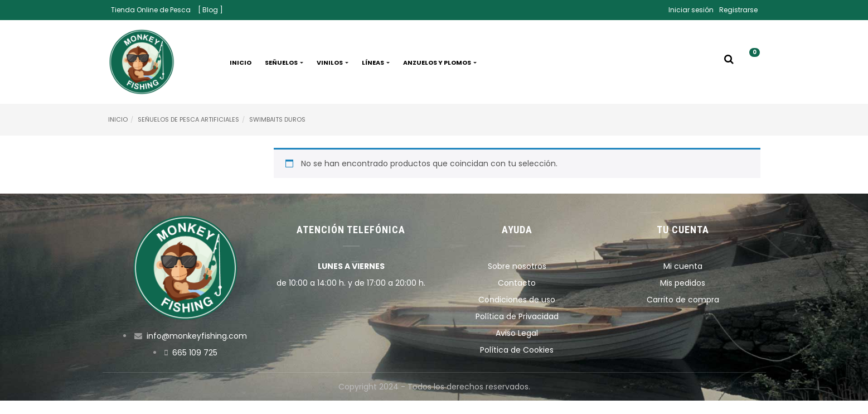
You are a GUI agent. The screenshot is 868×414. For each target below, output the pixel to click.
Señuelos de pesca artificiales (188, 119)
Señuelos (284, 62)
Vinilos (333, 62)
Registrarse (738, 10)
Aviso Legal (517, 333)
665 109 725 (195, 353)
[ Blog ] (210, 10)
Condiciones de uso (517, 300)
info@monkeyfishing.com (197, 336)
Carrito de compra (683, 300)
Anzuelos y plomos (440, 62)
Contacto (517, 283)
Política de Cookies (517, 350)
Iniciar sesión (691, 10)
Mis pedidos (683, 283)
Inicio (241, 62)
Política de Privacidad (517, 316)
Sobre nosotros (517, 266)
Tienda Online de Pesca (151, 10)
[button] (750, 62)
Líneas (376, 62)
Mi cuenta (683, 266)
